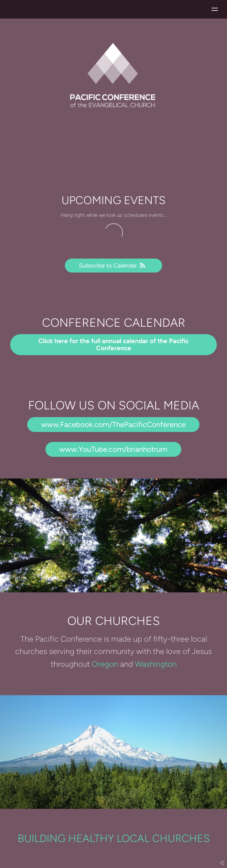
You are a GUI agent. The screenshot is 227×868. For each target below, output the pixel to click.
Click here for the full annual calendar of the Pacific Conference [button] (114, 344)
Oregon (106, 664)
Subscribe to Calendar (114, 266)
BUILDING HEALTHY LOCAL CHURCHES (114, 838)
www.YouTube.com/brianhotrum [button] (113, 449)
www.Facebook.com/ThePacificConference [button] (113, 424)
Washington (156, 664)
